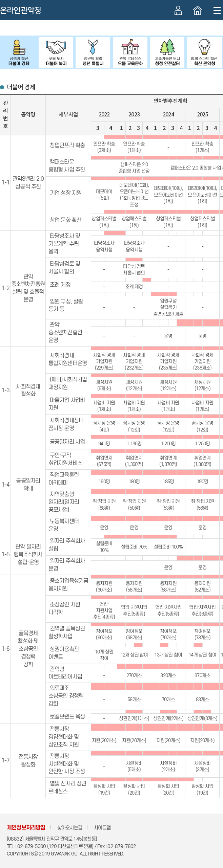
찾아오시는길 (70, 828)
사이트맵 (102, 828)
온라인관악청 (21, 10)
